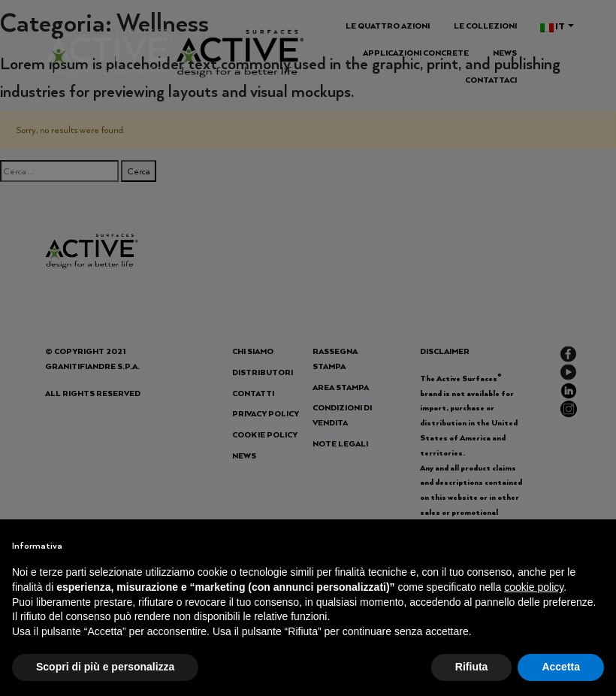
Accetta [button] (561, 667)
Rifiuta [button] (472, 667)
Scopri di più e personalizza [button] (105, 667)
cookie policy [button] (534, 587)
